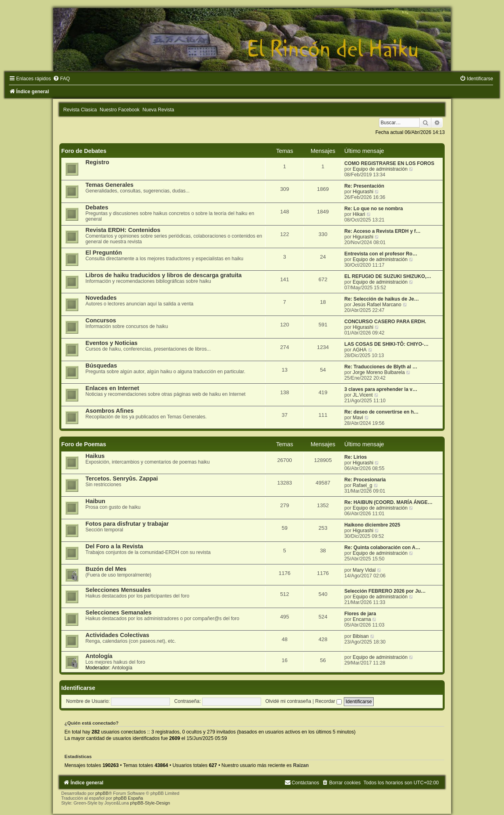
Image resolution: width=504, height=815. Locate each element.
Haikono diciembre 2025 (372, 525)
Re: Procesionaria (365, 480)
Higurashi (363, 192)
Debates (97, 207)
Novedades (101, 298)
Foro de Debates (84, 151)
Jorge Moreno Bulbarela (379, 372)
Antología (99, 656)
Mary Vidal (364, 570)
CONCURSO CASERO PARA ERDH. (385, 322)
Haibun (95, 501)
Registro (97, 162)
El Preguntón (104, 253)
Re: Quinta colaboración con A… (382, 548)
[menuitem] (61, 79)
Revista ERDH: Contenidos (123, 230)
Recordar (328, 701)
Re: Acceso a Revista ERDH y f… (382, 231)
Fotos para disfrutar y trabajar (127, 524)
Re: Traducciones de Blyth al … (381, 367)
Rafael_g (362, 485)
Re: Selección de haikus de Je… (382, 299)
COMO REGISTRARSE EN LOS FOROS (389, 163)
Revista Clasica (80, 110)
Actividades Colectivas (117, 635)
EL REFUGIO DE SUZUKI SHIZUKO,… (388, 276)
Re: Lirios (356, 457)
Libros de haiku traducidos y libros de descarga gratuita (164, 275)
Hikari (359, 214)
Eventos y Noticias (112, 343)
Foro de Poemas (84, 444)
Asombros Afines (110, 411)
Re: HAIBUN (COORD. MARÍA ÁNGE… (388, 502)
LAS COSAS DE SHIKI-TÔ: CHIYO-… (386, 344)
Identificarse (78, 688)
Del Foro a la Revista (114, 546)
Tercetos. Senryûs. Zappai (122, 479)
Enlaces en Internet (112, 388)
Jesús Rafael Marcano (377, 305)
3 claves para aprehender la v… (381, 389)
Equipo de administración (380, 169)
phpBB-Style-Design (150, 803)
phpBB (102, 793)
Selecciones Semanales (119, 612)
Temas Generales (110, 185)
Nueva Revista (158, 110)
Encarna (362, 619)
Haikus (95, 456)
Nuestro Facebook (120, 110)
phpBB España (128, 798)
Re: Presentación (364, 186)
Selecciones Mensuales (118, 590)
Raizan (301, 765)
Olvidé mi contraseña (288, 701)
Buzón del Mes (106, 569)
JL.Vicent (363, 395)
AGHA (360, 350)
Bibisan (361, 636)
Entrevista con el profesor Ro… (381, 254)
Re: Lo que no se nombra (373, 209)
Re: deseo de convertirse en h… (381, 412)
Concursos (101, 320)
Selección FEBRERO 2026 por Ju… (385, 591)
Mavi (358, 418)
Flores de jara (360, 614)
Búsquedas (101, 366)
